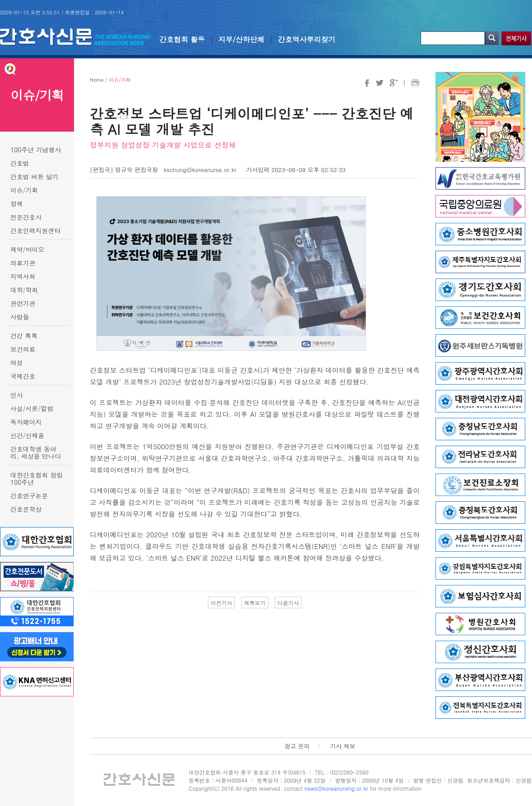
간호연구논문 (29, 496)
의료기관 (23, 263)
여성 (17, 363)
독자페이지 (26, 422)
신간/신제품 (27, 435)
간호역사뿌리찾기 (307, 39)
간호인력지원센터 (35, 230)
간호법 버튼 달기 (34, 177)
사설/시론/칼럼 (32, 408)
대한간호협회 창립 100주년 (37, 478)
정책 (17, 204)
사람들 (20, 317)
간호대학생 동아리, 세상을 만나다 (36, 452)
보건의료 (23, 349)
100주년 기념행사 (36, 150)
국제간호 (23, 376)
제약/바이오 (27, 249)
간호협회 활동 (182, 39)
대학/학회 (24, 290)
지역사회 (23, 276)
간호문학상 (26, 509)
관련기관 (23, 303)
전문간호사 (26, 217)
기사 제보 (343, 746)
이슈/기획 (24, 190)
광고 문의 (297, 746)
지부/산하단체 (241, 39)
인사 (17, 395)
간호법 (20, 163)
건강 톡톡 (24, 336)
